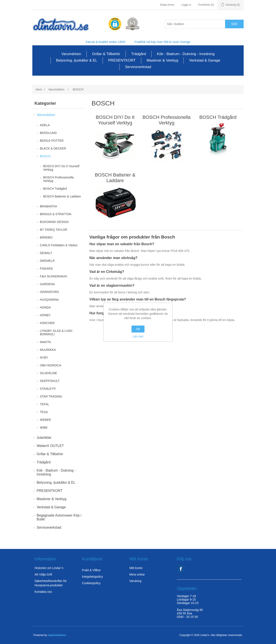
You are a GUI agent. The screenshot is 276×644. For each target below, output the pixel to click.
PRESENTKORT (122, 60)
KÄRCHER (47, 323)
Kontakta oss (43, 592)
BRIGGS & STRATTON (56, 214)
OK (138, 329)
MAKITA (45, 342)
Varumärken (71, 54)
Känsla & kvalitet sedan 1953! (105, 42)
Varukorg (135, 581)
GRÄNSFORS (49, 292)
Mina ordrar (137, 574)
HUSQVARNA (49, 300)
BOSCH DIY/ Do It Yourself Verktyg (61, 168)
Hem (39, 89)
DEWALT (46, 253)
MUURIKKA (48, 350)
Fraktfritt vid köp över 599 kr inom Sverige (162, 42)
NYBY (44, 358)
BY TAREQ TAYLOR (54, 230)
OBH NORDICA (51, 365)
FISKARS (46, 269)
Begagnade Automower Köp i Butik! (59, 517)
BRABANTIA (48, 206)
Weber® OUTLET (50, 446)
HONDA (45, 307)
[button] (115, 24)
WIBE (44, 428)
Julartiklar (44, 438)
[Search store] (195, 24)
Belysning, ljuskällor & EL (77, 60)
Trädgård (138, 54)
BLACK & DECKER (53, 148)
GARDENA (47, 284)
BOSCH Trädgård (55, 189)
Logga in (186, 5)
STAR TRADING (51, 396)
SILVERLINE (49, 373)
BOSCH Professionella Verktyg (58, 179)
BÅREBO (46, 237)
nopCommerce (57, 635)
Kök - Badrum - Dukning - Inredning (186, 54)
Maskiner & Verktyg (162, 60)
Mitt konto (136, 568)
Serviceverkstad (138, 67)
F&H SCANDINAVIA (53, 276)
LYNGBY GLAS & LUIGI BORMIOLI (56, 332)
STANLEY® (48, 389)
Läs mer (138, 336)
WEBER (45, 420)
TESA (44, 412)
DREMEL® (47, 261)
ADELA (45, 125)
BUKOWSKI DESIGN (54, 222)
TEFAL (45, 404)
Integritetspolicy (92, 577)
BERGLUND (48, 133)
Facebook (181, 569)
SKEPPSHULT (50, 381)
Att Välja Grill (43, 574)
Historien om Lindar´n (49, 568)
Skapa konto (167, 5)
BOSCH (45, 156)
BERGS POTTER (52, 141)
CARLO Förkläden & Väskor (59, 245)
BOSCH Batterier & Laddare (62, 196)
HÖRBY (45, 315)
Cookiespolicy (91, 583)
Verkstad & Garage (205, 60)
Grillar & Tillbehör (106, 54)
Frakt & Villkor (91, 570)
